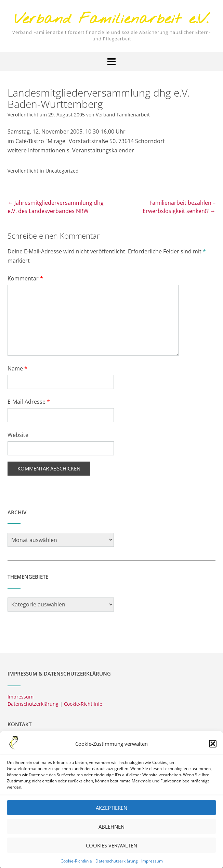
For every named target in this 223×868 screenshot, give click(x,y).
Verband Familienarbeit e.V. (112, 20)
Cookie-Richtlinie (83, 704)
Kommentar (25, 278)
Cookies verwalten (112, 852)
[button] (213, 751)
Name (17, 368)
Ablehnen (112, 833)
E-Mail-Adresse (29, 402)
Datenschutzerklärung (33, 704)
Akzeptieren (112, 815)
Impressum (21, 697)
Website (18, 435)
